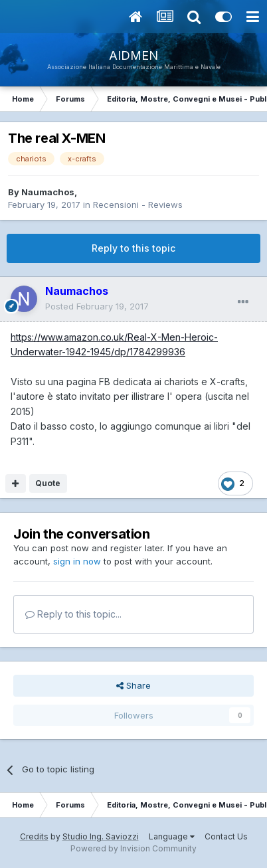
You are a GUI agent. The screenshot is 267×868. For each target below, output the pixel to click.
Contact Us (226, 836)
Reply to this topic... (73, 614)
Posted (97, 306)
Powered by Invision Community (133, 848)
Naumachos (48, 192)
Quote (48, 483)
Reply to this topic (133, 248)
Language (172, 836)
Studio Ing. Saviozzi (101, 836)
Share (133, 685)
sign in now (77, 561)
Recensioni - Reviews (138, 205)
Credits (34, 836)
